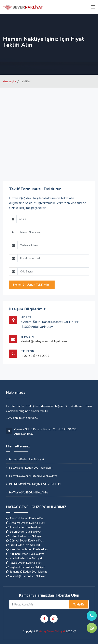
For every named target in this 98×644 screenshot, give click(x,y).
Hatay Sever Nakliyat (52, 631)
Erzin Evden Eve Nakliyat (23, 545)
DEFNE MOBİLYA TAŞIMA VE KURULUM (35, 484)
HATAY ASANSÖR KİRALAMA (29, 492)
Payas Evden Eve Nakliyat (24, 563)
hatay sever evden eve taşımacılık (31, 468)
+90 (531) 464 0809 (35, 356)
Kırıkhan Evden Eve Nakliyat (25, 554)
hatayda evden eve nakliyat (27, 459)
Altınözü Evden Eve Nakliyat (25, 518)
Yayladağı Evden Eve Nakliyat (26, 576)
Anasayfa (10, 81)
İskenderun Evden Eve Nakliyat (27, 549)
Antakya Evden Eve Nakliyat (25, 523)
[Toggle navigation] (93, 7)
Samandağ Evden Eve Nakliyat (27, 571)
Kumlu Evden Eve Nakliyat (24, 558)
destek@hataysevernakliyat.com (44, 341)
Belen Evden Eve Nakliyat (24, 531)
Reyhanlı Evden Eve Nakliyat (25, 567)
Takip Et (79, 604)
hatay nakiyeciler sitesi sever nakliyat (33, 476)
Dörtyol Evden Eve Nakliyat (25, 540)
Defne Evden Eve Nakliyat (24, 536)
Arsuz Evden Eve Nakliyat (24, 527)
